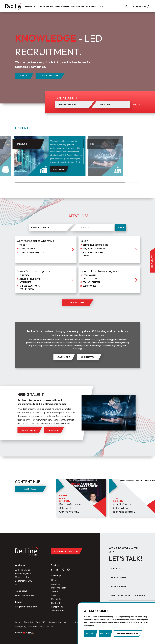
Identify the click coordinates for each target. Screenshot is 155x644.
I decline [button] (104, 633)
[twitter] (63, 570)
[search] (127, 6)
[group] (81, 498)
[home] (14, 6)
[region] (68, 151)
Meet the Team (59, 588)
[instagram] (68, 570)
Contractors (68, 6)
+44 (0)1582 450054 (25, 595)
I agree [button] (89, 633)
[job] (46, 258)
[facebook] (52, 570)
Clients (49, 6)
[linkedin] (57, 570)
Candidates (82, 6)
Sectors (40, 6)
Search (120, 227)
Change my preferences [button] (127, 633)
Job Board (56, 591)
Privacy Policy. (21, 627)
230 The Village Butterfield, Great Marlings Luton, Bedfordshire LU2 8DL (24, 577)
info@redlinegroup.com (26, 607)
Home (54, 580)
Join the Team (58, 611)
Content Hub (96, 6)
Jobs (57, 6)
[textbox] (132, 596)
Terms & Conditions (46, 627)
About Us (30, 6)
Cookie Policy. (32, 627)
